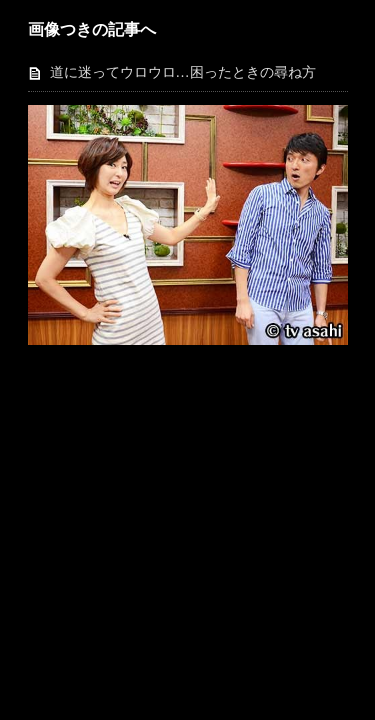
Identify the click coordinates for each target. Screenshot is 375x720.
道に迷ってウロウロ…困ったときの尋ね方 (183, 72)
